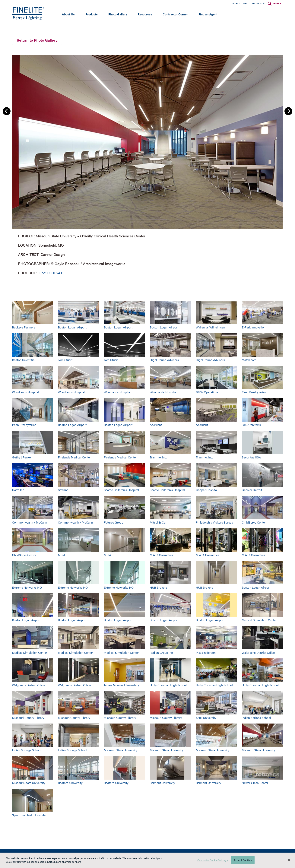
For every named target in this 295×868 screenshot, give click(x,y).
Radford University (70, 783)
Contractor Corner (175, 14)
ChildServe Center (254, 523)
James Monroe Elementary (121, 685)
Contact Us (258, 3)
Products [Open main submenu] (92, 14)
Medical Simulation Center (259, 620)
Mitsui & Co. (158, 523)
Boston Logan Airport (72, 328)
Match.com (249, 360)
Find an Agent (208, 14)
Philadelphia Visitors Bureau (214, 523)
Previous (7, 112)
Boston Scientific (23, 360)
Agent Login (240, 3)
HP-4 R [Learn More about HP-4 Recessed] (57, 273)
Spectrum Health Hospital (29, 816)
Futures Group (114, 523)
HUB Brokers (158, 588)
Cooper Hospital (207, 490)
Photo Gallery (118, 14)
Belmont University (162, 783)
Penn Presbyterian (254, 393)
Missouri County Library (28, 718)
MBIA (62, 555)
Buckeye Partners (24, 328)
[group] (147, 165)
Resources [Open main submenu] (145, 14)
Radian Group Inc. (162, 653)
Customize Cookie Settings (213, 860)
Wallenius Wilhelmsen (210, 328)
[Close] (289, 860)
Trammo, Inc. (158, 458)
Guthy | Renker (22, 458)
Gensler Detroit (252, 490)
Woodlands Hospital (25, 393)
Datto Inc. (18, 490)
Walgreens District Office (258, 653)
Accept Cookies (243, 860)
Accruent (156, 425)
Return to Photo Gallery (37, 40)
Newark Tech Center (255, 783)
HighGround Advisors (164, 360)
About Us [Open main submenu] (68, 14)
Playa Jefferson (206, 653)
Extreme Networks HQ (27, 588)
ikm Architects (251, 425)
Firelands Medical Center (74, 458)
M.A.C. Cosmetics (161, 555)
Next (288, 112)
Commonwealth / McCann (30, 523)
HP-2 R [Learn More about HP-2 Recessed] (44, 273)
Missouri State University (121, 751)
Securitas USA (251, 458)
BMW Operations (207, 393)
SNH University (206, 718)
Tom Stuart (65, 360)
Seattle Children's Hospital (121, 490)
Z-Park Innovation (254, 328)
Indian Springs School (256, 718)
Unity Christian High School (168, 685)
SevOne (63, 490)
